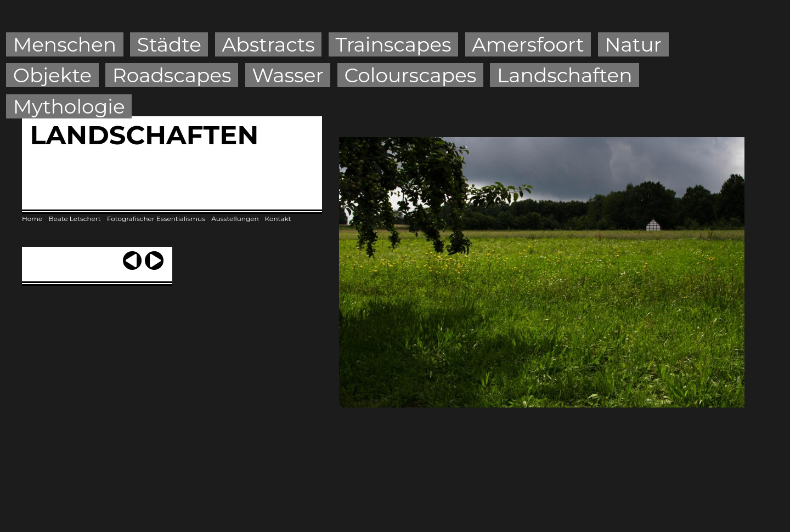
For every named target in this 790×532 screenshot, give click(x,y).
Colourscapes (411, 75)
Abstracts (269, 44)
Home (32, 219)
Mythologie (69, 106)
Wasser (288, 75)
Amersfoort (528, 44)
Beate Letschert (75, 219)
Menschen (65, 44)
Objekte (52, 75)
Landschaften (565, 75)
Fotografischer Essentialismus (156, 219)
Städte (169, 44)
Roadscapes (172, 75)
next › (154, 256)
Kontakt (278, 219)
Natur (633, 44)
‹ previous (132, 256)
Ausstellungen (235, 219)
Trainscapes (393, 44)
